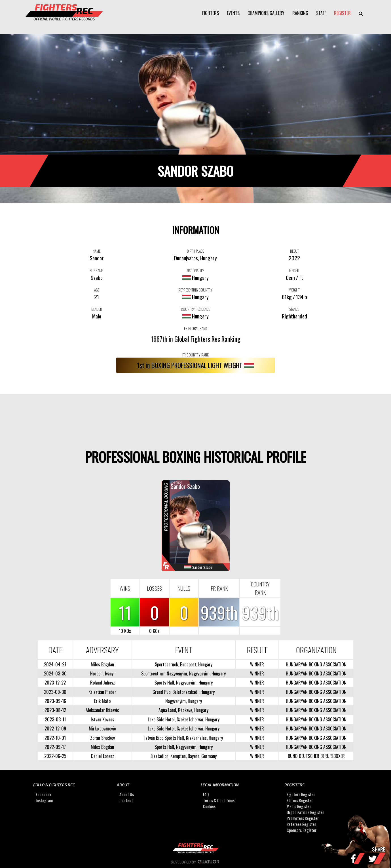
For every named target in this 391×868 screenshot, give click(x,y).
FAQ (206, 794)
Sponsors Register (302, 830)
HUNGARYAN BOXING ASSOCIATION (316, 664)
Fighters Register (301, 794)
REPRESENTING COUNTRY (195, 290)
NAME (97, 251)
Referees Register (301, 824)
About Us (127, 794)
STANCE (294, 309)
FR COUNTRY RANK (195, 355)
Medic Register (299, 806)
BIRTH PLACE (195, 251)
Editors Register (300, 800)
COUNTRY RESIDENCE (195, 309)
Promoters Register (303, 818)
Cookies (209, 806)
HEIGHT (294, 271)
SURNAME (97, 271)
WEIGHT (294, 290)
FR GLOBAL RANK (195, 328)
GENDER (97, 309)
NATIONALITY (195, 271)
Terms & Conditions (219, 800)
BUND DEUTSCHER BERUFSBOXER (316, 756)
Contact (126, 800)
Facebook (43, 794)
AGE (97, 290)
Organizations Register (305, 812)
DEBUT (294, 251)
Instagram (44, 800)
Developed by (195, 862)
